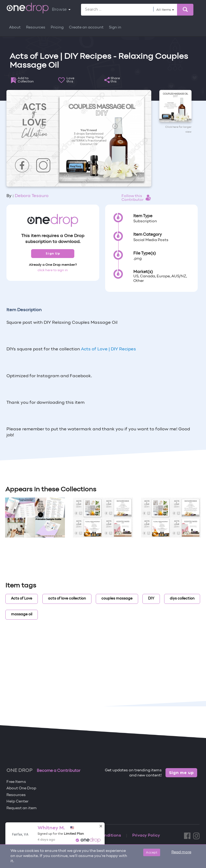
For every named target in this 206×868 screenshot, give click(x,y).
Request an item (22, 808)
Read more (181, 852)
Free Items (16, 782)
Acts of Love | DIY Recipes (108, 349)
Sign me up (181, 773)
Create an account (86, 28)
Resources (36, 28)
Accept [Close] (152, 852)
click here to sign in (53, 270)
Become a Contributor (59, 771)
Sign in (115, 28)
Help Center (17, 802)
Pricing (57, 28)
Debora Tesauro (32, 196)
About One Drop (21, 788)
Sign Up (53, 253)
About (15, 28)
